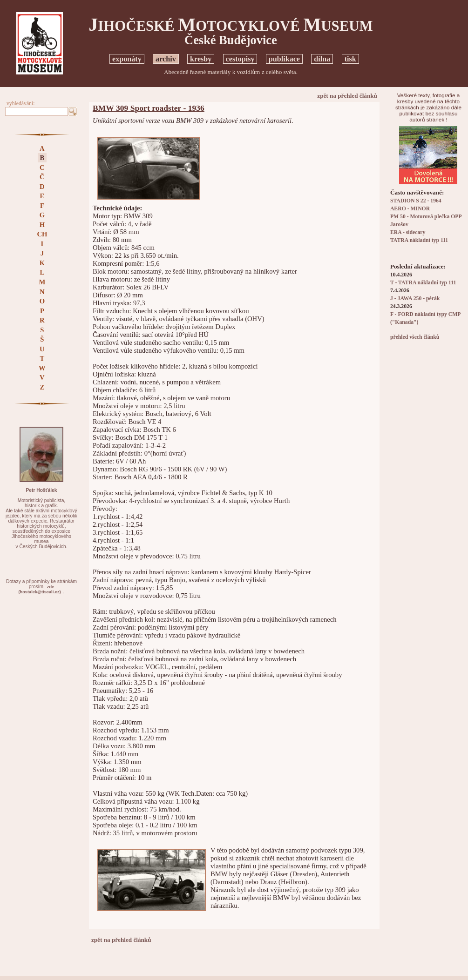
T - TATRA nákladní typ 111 (423, 283)
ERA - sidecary (408, 232)
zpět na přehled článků (347, 96)
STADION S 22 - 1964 (416, 201)
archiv (166, 59)
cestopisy (240, 59)
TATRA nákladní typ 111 (419, 240)
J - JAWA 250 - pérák (415, 299)
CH (42, 234)
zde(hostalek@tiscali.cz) (39, 589)
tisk (350, 59)
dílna (322, 59)
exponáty (127, 59)
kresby (201, 59)
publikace (284, 59)
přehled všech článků (415, 337)
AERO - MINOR (410, 209)
